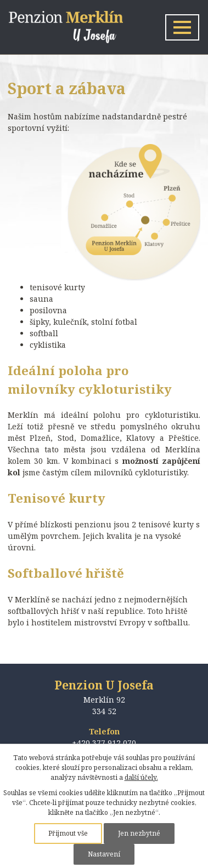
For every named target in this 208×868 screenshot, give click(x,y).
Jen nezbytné (139, 833)
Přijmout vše (68, 833)
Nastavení (104, 854)
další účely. (141, 777)
